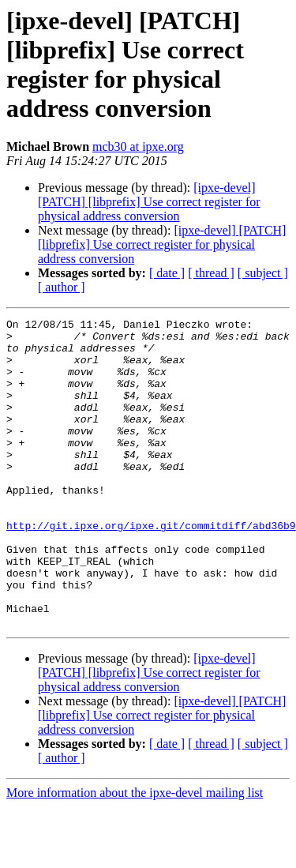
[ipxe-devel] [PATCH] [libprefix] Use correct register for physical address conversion (149, 202)
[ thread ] (211, 273)
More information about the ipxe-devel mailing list (135, 854)
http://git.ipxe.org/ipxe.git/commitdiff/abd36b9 (151, 568)
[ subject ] (263, 273)
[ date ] (167, 273)
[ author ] (62, 287)
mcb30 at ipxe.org (138, 147)
